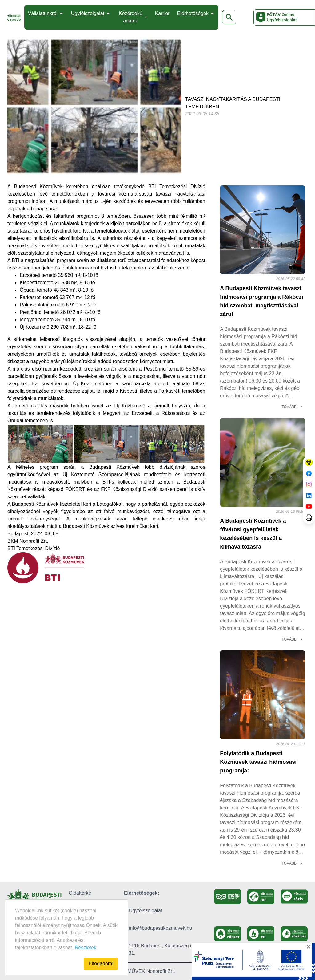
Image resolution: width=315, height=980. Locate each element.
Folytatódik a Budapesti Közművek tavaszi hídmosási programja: (258, 762)
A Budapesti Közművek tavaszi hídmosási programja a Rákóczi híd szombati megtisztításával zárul (261, 301)
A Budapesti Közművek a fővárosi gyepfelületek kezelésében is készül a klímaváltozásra (253, 534)
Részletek (86, 948)
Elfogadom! (101, 964)
